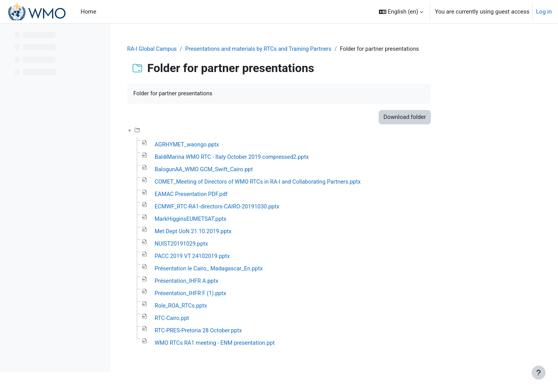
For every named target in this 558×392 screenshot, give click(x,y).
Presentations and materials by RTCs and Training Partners (312, 49)
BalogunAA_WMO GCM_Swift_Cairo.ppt (255, 171)
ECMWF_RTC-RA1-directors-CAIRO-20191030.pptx (269, 209)
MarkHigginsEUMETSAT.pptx (241, 221)
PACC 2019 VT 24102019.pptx (243, 259)
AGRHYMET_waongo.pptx (237, 146)
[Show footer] (539, 373)
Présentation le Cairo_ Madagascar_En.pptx (260, 272)
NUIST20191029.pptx (232, 246)
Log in (544, 12)
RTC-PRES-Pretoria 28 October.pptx (249, 335)
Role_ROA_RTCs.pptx (231, 309)
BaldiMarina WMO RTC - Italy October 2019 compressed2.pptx (284, 158)
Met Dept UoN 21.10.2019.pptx (244, 234)
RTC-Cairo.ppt (222, 322)
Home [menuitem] (88, 12)
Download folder (454, 118)
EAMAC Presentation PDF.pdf (242, 196)
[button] (401, 12)
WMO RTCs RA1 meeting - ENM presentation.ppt (266, 347)
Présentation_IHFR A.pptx (237, 284)
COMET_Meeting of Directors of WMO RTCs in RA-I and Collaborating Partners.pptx (311, 184)
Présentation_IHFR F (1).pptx (241, 297)
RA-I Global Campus (202, 49)
